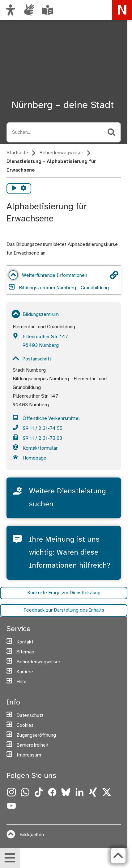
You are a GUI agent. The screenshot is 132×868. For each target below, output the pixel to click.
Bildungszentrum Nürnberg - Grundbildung (59, 287)
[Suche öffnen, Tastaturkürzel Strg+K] (58, 132)
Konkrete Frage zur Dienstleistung (64, 593)
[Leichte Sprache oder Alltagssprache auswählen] (48, 10)
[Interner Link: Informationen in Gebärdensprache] (29, 10)
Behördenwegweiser (61, 153)
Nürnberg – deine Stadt (63, 105)
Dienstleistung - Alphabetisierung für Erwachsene (51, 166)
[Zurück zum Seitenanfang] (118, 856)
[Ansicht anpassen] (11, 10)
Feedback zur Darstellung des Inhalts (64, 611)
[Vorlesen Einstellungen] (23, 188)
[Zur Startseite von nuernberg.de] (122, 10)
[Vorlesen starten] (14, 188)
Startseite (17, 153)
